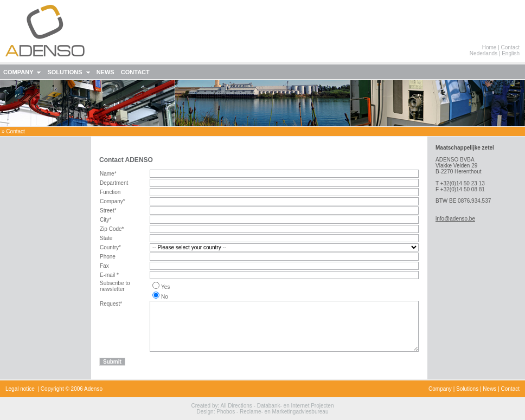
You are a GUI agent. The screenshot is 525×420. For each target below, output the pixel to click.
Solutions (467, 389)
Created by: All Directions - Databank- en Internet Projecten (263, 406)
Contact (510, 47)
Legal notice (20, 389)
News (489, 389)
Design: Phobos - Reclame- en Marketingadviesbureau (263, 412)
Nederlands (484, 53)
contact (15, 131)
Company (440, 389)
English (511, 53)
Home (489, 47)
